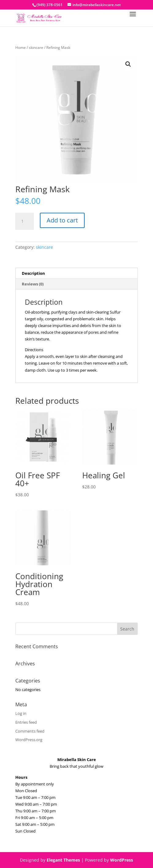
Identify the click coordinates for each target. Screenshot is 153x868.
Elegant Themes (63, 860)
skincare (36, 48)
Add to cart (62, 220)
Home (21, 48)
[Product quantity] (25, 221)
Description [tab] (33, 273)
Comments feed (30, 731)
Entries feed (26, 722)
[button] (128, 64)
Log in (21, 713)
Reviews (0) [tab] (33, 284)
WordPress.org (29, 740)
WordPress (122, 860)
